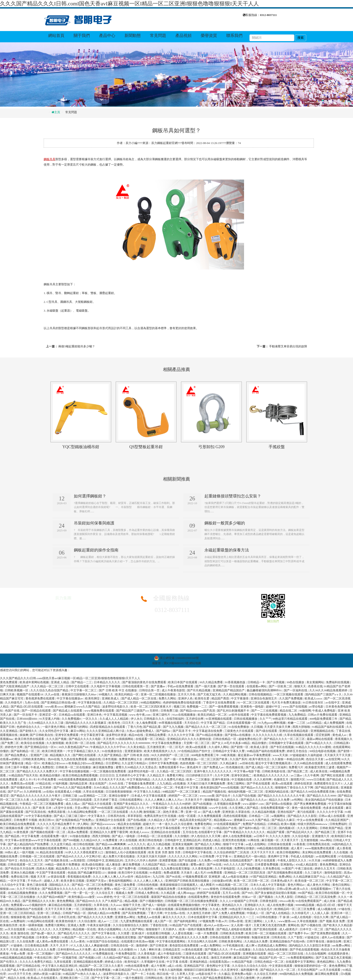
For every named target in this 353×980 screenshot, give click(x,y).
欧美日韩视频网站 (289, 852)
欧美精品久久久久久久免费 (38, 950)
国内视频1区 (287, 828)
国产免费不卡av (299, 933)
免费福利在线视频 (338, 682)
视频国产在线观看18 (30, 694)
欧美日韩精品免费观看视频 (80, 775)
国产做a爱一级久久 (44, 933)
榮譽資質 (209, 36)
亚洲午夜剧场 (221, 779)
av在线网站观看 (326, 856)
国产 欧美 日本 (43, 808)
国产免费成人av (214, 767)
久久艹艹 (265, 719)
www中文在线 (218, 808)
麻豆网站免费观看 (327, 974)
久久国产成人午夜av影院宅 (19, 970)
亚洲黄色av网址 (125, 917)
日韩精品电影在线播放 (235, 889)
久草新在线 (243, 812)
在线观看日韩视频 (159, 933)
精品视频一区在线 (85, 929)
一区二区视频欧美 (85, 909)
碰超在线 (95, 759)
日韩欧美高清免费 (232, 933)
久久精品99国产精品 (117, 958)
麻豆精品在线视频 (60, 905)
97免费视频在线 (104, 954)
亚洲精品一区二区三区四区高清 (245, 873)
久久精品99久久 (91, 840)
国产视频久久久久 (217, 950)
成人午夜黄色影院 (174, 690)
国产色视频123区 (91, 958)
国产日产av (15, 792)
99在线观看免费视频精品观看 (78, 779)
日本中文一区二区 (312, 929)
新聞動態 (133, 36)
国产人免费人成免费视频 (229, 913)
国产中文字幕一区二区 (106, 978)
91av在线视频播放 (184, 715)
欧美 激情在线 (20, 933)
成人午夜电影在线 (170, 954)
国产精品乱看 (152, 727)
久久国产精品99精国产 (52, 897)
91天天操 (315, 860)
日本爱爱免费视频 (267, 864)
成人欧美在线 (319, 771)
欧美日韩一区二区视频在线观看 (266, 933)
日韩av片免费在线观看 (323, 715)
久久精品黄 (168, 893)
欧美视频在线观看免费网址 (51, 848)
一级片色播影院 (133, 978)
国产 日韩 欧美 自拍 (137, 755)
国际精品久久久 (60, 885)
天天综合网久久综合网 (203, 941)
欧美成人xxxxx (140, 832)
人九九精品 (164, 783)
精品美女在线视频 (130, 824)
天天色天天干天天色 (112, 779)
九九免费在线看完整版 (176, 869)
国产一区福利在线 (296, 690)
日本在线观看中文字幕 (203, 917)
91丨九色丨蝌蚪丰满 (148, 950)
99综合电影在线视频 (323, 751)
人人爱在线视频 (183, 933)
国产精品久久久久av (254, 800)
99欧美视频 (229, 755)
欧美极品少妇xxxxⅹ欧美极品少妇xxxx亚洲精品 (73, 763)
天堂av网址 (82, 808)
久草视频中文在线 (153, 962)
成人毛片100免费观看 (209, 873)
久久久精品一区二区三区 (48, 686)
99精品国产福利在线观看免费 (266, 751)
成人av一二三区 (109, 921)
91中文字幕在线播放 (39, 816)
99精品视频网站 (151, 702)
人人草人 (271, 921)
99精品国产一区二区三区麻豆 (182, 792)
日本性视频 (110, 759)
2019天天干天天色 (20, 974)
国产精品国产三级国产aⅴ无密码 (138, 711)
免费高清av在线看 (23, 783)
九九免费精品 (298, 715)
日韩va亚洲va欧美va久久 (293, 889)
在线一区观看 (187, 816)
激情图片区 (298, 779)
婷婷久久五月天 (325, 869)
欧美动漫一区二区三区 (310, 881)
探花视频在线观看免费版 (192, 909)
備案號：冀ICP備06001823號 (170, 663)
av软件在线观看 (240, 715)
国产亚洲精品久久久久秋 (39, 901)
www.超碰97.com (253, 804)
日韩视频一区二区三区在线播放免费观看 (192, 901)
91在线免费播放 (239, 727)
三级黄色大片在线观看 (239, 731)
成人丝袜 (330, 901)
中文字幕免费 (31, 836)
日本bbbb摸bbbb (27, 719)
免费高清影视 (57, 812)
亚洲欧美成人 (111, 698)
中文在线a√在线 (175, 913)
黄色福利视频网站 (121, 881)
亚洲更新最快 (134, 751)
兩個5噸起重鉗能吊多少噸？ (77, 346)
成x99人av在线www (217, 925)
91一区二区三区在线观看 (254, 702)
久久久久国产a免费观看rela (127, 788)
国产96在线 (215, 864)
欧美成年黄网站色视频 (35, 682)
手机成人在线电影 (302, 856)
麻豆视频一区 (270, 840)
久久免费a (205, 860)
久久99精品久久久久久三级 (46, 723)
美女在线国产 (98, 783)
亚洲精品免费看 (156, 735)
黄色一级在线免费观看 (307, 808)
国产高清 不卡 (182, 731)
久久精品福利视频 (264, 812)
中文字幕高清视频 (116, 715)
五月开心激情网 (245, 978)
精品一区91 (33, 763)
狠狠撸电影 (212, 800)
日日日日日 (107, 775)
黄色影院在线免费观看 (184, 945)
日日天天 (128, 723)
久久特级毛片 (14, 702)
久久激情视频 (55, 743)
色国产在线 (13, 711)
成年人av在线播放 (334, 937)
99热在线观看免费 (137, 966)
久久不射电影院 (225, 869)
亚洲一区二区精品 (49, 913)
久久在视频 (341, 852)
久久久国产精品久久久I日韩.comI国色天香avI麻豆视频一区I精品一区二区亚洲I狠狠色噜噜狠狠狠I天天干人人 (129, 4)
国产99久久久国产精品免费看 (73, 788)
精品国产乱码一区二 (273, 958)
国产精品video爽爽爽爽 (111, 844)
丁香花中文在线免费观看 (219, 702)
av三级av (297, 775)
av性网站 (298, 800)
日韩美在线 (279, 937)
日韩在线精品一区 (225, 739)
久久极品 (224, 974)
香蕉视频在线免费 (79, 877)
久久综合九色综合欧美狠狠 (270, 950)
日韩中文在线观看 (78, 686)
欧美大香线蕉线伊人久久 (161, 751)
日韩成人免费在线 (147, 893)
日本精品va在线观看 (72, 715)
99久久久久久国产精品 (239, 864)
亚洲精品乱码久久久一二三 (237, 917)
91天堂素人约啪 (50, 719)
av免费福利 (18, 921)
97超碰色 (17, 945)
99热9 (9, 852)
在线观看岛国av (220, 962)
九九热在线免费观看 (74, 759)
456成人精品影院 (307, 864)
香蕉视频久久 (344, 739)
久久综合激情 (87, 921)
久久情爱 (124, 933)
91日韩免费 (207, 856)
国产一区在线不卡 (26, 715)
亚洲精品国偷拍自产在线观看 (24, 909)
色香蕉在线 (315, 686)
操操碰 (112, 873)
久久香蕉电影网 (203, 869)
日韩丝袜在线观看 (280, 844)
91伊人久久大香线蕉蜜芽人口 (85, 852)
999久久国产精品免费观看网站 (213, 978)
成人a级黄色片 (289, 929)
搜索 (301, 38)
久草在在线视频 (94, 792)
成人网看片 (207, 885)
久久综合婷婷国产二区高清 (232, 852)
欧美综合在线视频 (33, 743)
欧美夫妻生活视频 (73, 881)
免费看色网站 (204, 824)
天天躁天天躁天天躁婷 (152, 856)
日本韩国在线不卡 (189, 889)
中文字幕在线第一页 (160, 808)
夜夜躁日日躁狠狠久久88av (80, 694)
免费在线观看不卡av (172, 767)
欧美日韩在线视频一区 (331, 893)
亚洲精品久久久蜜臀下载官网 (109, 832)
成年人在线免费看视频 (237, 836)
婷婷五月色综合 (297, 751)
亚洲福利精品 (199, 962)
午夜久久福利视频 (171, 970)
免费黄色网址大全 (131, 759)
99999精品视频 (305, 905)
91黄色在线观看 (193, 950)
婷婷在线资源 (304, 783)
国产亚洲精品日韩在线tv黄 (59, 702)
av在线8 (48, 792)
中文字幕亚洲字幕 (93, 735)
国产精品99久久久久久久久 (74, 954)
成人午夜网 (158, 966)
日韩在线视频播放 (246, 719)
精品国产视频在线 (215, 792)
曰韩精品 (274, 824)
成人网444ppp (187, 893)
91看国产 (288, 869)
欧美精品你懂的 (50, 775)
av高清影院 (78, 860)
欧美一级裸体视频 (32, 925)
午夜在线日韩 (43, 958)
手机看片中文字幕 (187, 788)
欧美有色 (115, 723)
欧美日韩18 (47, 820)
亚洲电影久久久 (255, 905)
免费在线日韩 (20, 877)
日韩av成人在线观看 (332, 816)
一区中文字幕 (17, 881)
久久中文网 (222, 775)
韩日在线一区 (166, 974)
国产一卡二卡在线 (144, 974)
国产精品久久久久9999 (322, 796)
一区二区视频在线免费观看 (109, 771)
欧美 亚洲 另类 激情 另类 (165, 852)
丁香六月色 (135, 727)
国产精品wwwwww (104, 824)
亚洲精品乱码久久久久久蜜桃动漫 (189, 739)
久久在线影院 (40, 800)
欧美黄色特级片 (66, 921)
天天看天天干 (290, 840)
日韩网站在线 (154, 978)
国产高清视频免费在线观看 (285, 873)
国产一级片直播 (206, 686)
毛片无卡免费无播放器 (286, 702)
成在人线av (73, 804)
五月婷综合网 (195, 719)
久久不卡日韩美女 (29, 889)
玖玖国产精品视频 (23, 937)
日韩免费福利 (338, 824)
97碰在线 (345, 909)
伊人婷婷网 (264, 978)
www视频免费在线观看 (99, 711)
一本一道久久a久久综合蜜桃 (175, 824)
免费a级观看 (171, 873)
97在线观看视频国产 (228, 824)
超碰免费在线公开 (250, 739)
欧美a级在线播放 (93, 864)
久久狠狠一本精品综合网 (288, 759)
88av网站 (326, 840)
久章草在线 (101, 905)
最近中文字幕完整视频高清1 (274, 763)
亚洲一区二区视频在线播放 (159, 694)
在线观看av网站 (257, 686)
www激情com (287, 921)
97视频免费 (207, 921)
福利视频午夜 (250, 970)
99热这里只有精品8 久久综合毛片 (251, 909)
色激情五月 (281, 779)
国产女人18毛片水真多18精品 (231, 743)
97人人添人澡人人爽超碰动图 (90, 945)
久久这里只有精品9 (134, 763)
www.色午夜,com (140, 715)
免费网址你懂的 (245, 848)
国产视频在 (266, 897)
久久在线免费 (26, 941)
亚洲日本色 (95, 715)
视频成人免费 (125, 893)
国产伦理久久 (9, 962)
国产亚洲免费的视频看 (326, 933)
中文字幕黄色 (211, 905)
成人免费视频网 (334, 723)
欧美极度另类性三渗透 (320, 767)
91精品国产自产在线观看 (186, 925)
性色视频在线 (235, 767)
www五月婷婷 (43, 788)
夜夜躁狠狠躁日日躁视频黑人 (179, 885)
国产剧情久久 (29, 731)
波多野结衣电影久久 (116, 707)
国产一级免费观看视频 (224, 707)
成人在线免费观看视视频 (191, 808)
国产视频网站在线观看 (153, 937)
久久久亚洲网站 (308, 828)
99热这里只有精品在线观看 (290, 719)
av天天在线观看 (16, 929)
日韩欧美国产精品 (332, 828)
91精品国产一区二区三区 (78, 937)
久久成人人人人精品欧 (114, 719)
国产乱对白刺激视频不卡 (233, 711)
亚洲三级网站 (254, 921)
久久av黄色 (78, 941)
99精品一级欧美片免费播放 (63, 864)
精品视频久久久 (61, 755)
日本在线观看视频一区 (242, 723)
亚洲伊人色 (186, 698)
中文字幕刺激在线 (90, 702)
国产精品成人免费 (98, 848)
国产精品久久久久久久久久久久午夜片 (36, 796)
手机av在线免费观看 (181, 686)
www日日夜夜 (316, 779)
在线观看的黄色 (339, 954)
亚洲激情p (287, 864)
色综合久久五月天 (32, 860)
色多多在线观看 (334, 808)
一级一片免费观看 (207, 933)
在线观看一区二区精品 (150, 739)
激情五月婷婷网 (222, 958)
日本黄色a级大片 (282, 881)
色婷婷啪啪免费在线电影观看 (182, 702)
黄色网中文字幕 (278, 856)
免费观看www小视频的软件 (29, 905)
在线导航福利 (175, 719)
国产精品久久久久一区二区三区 (206, 727)
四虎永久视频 (45, 869)
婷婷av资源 (41, 974)
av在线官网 (333, 759)
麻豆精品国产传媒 (246, 958)
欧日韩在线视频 (84, 844)
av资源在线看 (57, 877)
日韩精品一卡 (257, 682)
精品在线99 (143, 877)
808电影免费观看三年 (324, 719)
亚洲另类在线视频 (234, 840)
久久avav (116, 905)
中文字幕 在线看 (178, 962)
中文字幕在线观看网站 (171, 941)
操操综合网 (334, 941)
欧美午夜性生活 (260, 759)
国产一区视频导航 (66, 958)
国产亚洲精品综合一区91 (41, 747)
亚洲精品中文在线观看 (111, 820)
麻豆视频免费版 (104, 767)
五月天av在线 (232, 893)
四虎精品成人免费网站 (273, 945)
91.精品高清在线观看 (50, 852)
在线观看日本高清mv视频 (138, 941)
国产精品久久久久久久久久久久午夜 (282, 796)
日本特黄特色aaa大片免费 (74, 950)
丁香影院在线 (159, 925)
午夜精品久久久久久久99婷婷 (172, 804)
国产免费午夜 (128, 869)
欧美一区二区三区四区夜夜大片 (151, 707)
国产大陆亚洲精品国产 (15, 686)
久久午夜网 (312, 775)
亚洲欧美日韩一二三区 (75, 978)
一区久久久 (91, 719)
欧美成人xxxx (314, 698)
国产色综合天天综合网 (20, 869)
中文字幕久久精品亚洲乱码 (60, 966)
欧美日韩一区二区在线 (81, 743)
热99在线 (54, 759)
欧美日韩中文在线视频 (133, 873)
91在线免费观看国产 (309, 901)
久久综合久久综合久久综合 (250, 966)
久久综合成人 (103, 828)
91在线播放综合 (112, 751)
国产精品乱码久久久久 (16, 808)
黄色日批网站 (341, 885)
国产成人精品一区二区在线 (139, 698)
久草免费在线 (272, 869)
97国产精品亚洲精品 (264, 877)
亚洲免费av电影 (242, 974)
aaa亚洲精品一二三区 (93, 796)
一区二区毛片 (176, 747)
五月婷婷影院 (83, 905)
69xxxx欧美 (287, 901)
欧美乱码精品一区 (127, 694)
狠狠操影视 (18, 917)
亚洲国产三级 (40, 755)
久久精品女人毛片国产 (163, 820)
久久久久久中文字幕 (181, 735)
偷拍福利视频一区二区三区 (246, 792)
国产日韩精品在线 (29, 966)
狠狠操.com (8, 889)
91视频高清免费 (165, 889)
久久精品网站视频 (235, 694)
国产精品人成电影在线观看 (234, 929)
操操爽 (24, 735)
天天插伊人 (170, 929)
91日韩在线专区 (313, 702)
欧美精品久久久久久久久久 (272, 775)
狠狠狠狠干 (154, 929)
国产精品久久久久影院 (302, 816)
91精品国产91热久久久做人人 (82, 974)
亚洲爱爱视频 (168, 860)
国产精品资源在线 (327, 788)
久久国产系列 (239, 759)
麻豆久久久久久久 (175, 917)
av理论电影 (317, 707)
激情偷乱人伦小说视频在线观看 (126, 852)
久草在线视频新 (308, 921)
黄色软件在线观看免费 (226, 897)
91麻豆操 (55, 974)
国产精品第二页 (298, 771)
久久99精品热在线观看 (309, 763)
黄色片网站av (297, 885)
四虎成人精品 (212, 840)
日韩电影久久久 (154, 719)
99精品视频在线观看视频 (273, 848)
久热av (131, 731)
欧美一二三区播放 (198, 779)
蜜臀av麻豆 (198, 864)
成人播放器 (114, 864)
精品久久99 (104, 937)
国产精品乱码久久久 (300, 832)
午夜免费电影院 (126, 954)
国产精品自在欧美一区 (42, 917)
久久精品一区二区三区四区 (121, 702)
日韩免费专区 (160, 958)
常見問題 (158, 36)
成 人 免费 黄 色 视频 (171, 848)
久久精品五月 (156, 775)
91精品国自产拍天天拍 (24, 775)
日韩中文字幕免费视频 (164, 763)
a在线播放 (179, 783)
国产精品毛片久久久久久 (74, 933)
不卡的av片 (35, 881)
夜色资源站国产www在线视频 (220, 788)
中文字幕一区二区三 (84, 690)
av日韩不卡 (261, 836)
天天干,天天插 (10, 950)
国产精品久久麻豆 (284, 820)
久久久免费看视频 (51, 893)
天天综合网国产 (308, 970)
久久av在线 (53, 694)
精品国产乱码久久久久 (130, 808)
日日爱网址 (113, 763)
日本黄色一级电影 (48, 937)
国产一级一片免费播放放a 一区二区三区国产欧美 (196, 759)
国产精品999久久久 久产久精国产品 (100, 901)
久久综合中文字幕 (13, 885)
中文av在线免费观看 (310, 820)
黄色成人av (340, 735)
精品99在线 (136, 735)
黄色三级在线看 (37, 885)
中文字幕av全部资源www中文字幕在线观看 (33, 840)
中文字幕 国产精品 (213, 723)
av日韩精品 (315, 723)
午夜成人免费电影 (324, 711)
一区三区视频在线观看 (289, 694)
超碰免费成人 (146, 731)
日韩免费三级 (170, 711)
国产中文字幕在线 (104, 933)
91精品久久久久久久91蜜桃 (314, 747)
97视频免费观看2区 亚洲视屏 (202, 877)
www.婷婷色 (105, 897)
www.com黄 (207, 796)
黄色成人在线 (121, 848)
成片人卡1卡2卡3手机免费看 (38, 779)
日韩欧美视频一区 (17, 690)
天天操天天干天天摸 (338, 755)
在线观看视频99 (321, 889)
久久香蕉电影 (147, 954)
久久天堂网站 (62, 929)
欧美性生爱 (202, 698)
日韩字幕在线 (316, 941)
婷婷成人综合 (114, 962)
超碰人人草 (52, 881)
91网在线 (254, 840)
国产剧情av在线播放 (238, 735)
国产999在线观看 (103, 808)
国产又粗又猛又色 (209, 694)
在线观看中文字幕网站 (301, 962)
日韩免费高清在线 (318, 844)
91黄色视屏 (21, 832)
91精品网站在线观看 (41, 921)
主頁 (57, 112)
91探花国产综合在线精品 (103, 941)
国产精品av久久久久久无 (257, 788)
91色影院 (156, 873)
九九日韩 (159, 877)
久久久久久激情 (280, 836)
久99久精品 (101, 788)
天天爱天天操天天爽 (278, 727)
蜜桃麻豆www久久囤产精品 (83, 707)
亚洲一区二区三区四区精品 (18, 913)
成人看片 (297, 848)
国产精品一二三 (82, 682)
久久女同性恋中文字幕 (54, 731)
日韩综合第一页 (150, 690)
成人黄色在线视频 (105, 950)
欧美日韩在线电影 (151, 840)
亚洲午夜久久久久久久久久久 (213, 771)
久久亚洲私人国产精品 (244, 808)
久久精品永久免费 (256, 941)
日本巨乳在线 (67, 917)
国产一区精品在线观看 (37, 711)
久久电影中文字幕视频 (106, 686)
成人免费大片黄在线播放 (119, 856)
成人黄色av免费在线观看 (53, 941)
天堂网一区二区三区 (197, 743)
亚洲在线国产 (286, 812)
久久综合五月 (105, 893)
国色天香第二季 (174, 812)
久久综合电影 (301, 836)
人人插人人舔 (320, 913)
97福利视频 (61, 783)
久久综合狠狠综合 (263, 889)
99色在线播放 (296, 682)
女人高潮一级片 (242, 925)
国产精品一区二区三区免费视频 (93, 885)
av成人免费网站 (211, 945)
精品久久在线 (17, 978)
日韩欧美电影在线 (274, 771)
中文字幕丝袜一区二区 (197, 828)
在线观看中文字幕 (210, 832)
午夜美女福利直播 (99, 925)
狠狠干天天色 (132, 905)
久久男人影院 (284, 897)
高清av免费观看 (78, 832)
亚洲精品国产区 (195, 966)
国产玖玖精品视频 (199, 690)
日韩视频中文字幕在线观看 (286, 743)
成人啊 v (251, 945)
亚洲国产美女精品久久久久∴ (132, 804)
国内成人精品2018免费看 (104, 913)
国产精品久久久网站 (208, 844)
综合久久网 (321, 917)
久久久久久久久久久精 (268, 735)
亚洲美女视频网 (183, 844)
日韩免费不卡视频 (26, 820)
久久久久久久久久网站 (183, 856)
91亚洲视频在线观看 (219, 719)
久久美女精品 (137, 747)
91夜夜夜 (299, 844)
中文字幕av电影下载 (247, 771)
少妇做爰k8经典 (222, 881)
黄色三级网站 (236, 783)
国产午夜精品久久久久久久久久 (245, 832)
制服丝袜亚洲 (261, 937)
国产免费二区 (10, 743)
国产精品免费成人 (17, 755)
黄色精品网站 (326, 962)
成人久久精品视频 (159, 844)
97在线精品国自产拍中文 (195, 751)
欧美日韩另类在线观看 (30, 739)
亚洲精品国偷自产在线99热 (288, 941)
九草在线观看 (63, 962)
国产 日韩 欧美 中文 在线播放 (118, 690)
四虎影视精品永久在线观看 (108, 727)
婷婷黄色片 (95, 889)
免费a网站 (285, 877)
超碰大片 (149, 824)
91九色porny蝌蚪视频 (272, 723)
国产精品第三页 (326, 832)
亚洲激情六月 (321, 836)
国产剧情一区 (240, 747)
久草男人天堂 (186, 974)
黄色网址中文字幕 (218, 966)
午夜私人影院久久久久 (292, 860)
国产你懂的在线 (21, 788)
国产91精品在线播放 (210, 735)
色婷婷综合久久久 (29, 727)
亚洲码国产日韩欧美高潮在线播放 (188, 881)
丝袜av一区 (250, 897)
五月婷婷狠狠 (241, 937)
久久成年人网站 (219, 747)
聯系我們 (234, 36)
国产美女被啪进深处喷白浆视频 (276, 893)
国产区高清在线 (36, 812)
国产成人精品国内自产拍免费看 (29, 844)
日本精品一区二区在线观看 (155, 836)
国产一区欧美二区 (281, 686)
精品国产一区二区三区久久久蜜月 (102, 966)
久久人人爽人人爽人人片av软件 (114, 877)
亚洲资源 (228, 812)
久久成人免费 (219, 909)
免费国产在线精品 (255, 824)
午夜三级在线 (304, 869)
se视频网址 (279, 816)
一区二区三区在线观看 (114, 812)
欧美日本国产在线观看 (183, 682)
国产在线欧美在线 (57, 860)
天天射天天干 (194, 800)
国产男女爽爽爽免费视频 (310, 804)
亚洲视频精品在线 (322, 731)
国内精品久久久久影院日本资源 (310, 945)
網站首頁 (56, 36)
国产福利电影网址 (186, 921)
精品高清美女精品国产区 (196, 820)
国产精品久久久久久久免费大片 (37, 771)
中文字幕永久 (97, 816)
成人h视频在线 (327, 909)
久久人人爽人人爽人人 (149, 881)
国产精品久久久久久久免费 (96, 917)
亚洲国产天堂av (97, 881)
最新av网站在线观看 (320, 739)
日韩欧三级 (70, 796)
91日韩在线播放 (267, 917)
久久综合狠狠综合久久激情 (131, 925)
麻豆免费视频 (132, 864)
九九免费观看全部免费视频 (93, 970)
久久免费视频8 (72, 719)
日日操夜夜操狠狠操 (119, 792)
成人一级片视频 (24, 852)
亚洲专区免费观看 (67, 735)
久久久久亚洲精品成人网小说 (106, 731)
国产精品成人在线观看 (68, 711)
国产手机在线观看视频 (305, 950)
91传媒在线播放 (80, 836)
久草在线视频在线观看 (299, 735)
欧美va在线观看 (197, 747)
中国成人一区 (256, 913)
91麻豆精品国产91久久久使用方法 (135, 970)
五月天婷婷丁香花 (106, 800)
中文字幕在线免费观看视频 (269, 715)
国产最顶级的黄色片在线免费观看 (145, 682)
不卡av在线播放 (241, 950)
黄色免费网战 (329, 864)
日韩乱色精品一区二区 (269, 962)
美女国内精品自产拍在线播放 (324, 800)
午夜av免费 (18, 954)
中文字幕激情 (240, 698)
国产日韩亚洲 (159, 945)
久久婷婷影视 (33, 792)
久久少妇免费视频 (249, 869)
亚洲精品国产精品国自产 (229, 690)
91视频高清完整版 (125, 937)
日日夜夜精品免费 (37, 945)
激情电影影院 (333, 873)
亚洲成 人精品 (60, 682)
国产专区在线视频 (282, 747)
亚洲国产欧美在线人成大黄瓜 (190, 958)
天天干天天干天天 (263, 852)
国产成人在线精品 (278, 913)
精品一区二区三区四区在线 (286, 954)
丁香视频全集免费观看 (140, 783)
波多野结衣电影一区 (142, 771)
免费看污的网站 (78, 727)
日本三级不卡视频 (17, 767)
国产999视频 (71, 840)
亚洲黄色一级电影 (252, 707)
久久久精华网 (263, 779)
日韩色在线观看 (220, 937)
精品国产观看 (276, 832)
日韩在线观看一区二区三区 (26, 864)
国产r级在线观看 (267, 731)
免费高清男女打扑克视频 (161, 816)
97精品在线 (44, 783)
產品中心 (107, 36)
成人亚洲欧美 (141, 958)
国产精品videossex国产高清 (198, 711)
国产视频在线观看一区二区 (48, 832)
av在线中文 (333, 702)
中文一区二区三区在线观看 (132, 897)
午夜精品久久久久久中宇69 (108, 747)
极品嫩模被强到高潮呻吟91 (265, 690)
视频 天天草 (38, 877)
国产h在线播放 (203, 804)
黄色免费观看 (9, 682)
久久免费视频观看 (210, 816)
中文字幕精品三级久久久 (84, 751)
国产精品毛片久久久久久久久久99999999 (124, 743)
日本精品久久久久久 (107, 682)
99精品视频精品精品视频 (16, 958)
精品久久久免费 (280, 800)
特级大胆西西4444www (313, 824)
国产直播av (158, 686)
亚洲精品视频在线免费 (88, 962)
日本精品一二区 (259, 816)
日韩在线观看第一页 (136, 686)
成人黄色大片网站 (319, 885)
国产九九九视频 (174, 727)
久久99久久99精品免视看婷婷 (329, 690)
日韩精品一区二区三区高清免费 (316, 897)
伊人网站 (83, 824)
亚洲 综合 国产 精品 (178, 978)
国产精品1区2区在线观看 (27, 707)
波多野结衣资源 (117, 735)
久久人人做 (78, 848)
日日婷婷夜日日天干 (200, 775)
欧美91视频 (289, 824)
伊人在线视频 (129, 840)
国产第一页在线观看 (231, 686)
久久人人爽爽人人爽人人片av (164, 800)
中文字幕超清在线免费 (208, 731)
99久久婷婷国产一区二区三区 (171, 755)
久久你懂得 (126, 950)
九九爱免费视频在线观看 (137, 921)
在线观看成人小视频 (68, 792)
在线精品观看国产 (241, 860)
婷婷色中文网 (14, 747)
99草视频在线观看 (171, 723)
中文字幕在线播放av (70, 698)
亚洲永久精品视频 (23, 873)
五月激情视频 (310, 840)
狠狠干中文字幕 (234, 844)
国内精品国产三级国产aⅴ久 (324, 694)
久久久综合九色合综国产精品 (50, 690)
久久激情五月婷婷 (199, 913)
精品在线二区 (289, 711)
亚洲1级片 (138, 933)
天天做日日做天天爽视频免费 (206, 783)
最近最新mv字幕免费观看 (255, 755)
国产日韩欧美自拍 (42, 735)
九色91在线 (32, 702)
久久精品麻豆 (229, 763)
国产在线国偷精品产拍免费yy (75, 820)
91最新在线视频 (163, 909)
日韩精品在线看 (149, 869)
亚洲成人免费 (77, 925)
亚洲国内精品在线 (277, 792)
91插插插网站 (125, 739)
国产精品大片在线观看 (97, 804)
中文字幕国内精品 (139, 779)
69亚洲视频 (221, 860)
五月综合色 (190, 832)
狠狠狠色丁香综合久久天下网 (294, 788)
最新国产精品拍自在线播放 (169, 897)
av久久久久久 (137, 844)
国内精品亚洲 (79, 783)
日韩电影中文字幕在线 (198, 852)
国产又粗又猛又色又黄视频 (334, 958)
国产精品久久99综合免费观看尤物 (313, 792)
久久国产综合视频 (245, 796)
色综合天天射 (315, 759)
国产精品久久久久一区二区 (278, 970)
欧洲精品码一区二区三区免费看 (295, 909)
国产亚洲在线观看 (266, 929)
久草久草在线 (108, 909)
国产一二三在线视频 (265, 711)
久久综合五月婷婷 (266, 974)
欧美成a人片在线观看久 (43, 978)
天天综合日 (192, 723)
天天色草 (109, 739)
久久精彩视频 (224, 848)
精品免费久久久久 (68, 869)
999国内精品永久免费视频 (297, 974)
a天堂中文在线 (64, 808)
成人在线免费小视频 (281, 905)
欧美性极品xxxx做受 (82, 897)
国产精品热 (13, 836)
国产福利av (164, 731)
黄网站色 (294, 925)
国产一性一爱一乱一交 (80, 893)
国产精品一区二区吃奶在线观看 (72, 800)
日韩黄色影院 (269, 901)
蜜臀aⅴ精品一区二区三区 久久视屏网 (129, 889)
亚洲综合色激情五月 (264, 698)
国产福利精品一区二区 (26, 751)
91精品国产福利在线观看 (328, 727)
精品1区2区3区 (326, 905)
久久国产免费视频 (291, 698)
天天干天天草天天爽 (59, 909)
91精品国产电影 (242, 962)
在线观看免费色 (199, 897)
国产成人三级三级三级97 (70, 816)
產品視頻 (183, 36)
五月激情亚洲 (156, 747)
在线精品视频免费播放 (23, 893)
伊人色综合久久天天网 (206, 836)
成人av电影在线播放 (236, 877)
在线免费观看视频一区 (275, 808)
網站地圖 (195, 663)
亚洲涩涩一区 (48, 715)
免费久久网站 (168, 698)
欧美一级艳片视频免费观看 (197, 929)
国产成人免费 (212, 812)
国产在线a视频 (137, 820)
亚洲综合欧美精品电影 (294, 731)
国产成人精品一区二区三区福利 (266, 767)
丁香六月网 (156, 913)
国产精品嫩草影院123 (92, 873)
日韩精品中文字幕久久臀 (229, 751)
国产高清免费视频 (134, 913)
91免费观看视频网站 (301, 958)
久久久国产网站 (134, 929)
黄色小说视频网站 (110, 929)
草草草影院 (135, 816)
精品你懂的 (260, 743)
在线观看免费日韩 (144, 848)
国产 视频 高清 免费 (333, 921)
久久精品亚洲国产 (337, 820)
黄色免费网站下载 (341, 966)
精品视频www (223, 820)
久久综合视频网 (316, 954)
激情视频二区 (152, 812)
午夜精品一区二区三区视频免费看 (42, 804)
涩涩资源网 (323, 735)
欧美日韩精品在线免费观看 (18, 824)
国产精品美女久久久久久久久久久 (64, 889)
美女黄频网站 (316, 682)
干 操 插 (285, 917)
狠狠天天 (300, 686)
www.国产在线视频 (295, 707)
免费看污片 (296, 767)
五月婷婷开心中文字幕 (131, 775)
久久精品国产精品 (154, 864)
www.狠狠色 (211, 889)
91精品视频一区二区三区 (232, 885)
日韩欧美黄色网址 (34, 759)
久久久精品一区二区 (160, 788)
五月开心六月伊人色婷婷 (141, 860)
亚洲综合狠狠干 (119, 796)
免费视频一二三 (197, 707)
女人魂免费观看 (147, 723)
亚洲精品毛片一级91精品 (250, 856)
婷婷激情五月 (154, 759)
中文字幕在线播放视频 (75, 771)
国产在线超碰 (188, 860)
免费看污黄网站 (56, 925)
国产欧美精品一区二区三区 (43, 828)
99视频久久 (106, 694)
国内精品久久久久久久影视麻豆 (86, 723)
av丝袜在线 (247, 763)
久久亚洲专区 (230, 970)
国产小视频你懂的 (152, 901)
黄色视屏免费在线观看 (40, 698)
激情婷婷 (142, 945)
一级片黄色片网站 (54, 727)
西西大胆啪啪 (302, 727)
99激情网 (305, 711)
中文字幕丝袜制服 (340, 804)
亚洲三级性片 (162, 715)
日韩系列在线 (117, 816)
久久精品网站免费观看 (83, 812)
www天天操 (281, 755)
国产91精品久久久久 (319, 743)
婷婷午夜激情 (23, 848)
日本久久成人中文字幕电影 (268, 885)
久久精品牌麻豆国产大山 (310, 877)
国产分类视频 (276, 682)
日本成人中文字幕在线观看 (149, 796)
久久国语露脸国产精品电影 (56, 970)
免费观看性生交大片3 (328, 783)
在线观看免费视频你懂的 (184, 905)
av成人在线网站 (256, 844)
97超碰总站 (312, 937)
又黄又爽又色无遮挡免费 (270, 925)
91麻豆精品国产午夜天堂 (135, 909)
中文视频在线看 (242, 779)
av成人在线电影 (302, 917)
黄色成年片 (195, 767)
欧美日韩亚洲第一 (54, 751)
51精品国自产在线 (225, 828)
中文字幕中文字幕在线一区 (99, 869)
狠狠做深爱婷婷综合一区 (311, 966)
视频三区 (179, 707)
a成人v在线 (175, 966)
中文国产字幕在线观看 (51, 873)
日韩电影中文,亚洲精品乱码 (183, 840)
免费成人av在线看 (149, 917)
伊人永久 (137, 719)
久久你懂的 (182, 836)
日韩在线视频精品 (261, 694)
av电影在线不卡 (207, 974)
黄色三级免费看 (125, 885)
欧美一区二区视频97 (41, 954)
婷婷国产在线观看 (209, 893)
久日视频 (257, 727)
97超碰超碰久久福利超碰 (306, 755)
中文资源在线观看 (281, 966)
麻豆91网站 (78, 731)
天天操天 (187, 873)
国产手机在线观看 (259, 783)
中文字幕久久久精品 (147, 792)
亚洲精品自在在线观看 (166, 832)
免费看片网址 (176, 775)
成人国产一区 (164, 921)
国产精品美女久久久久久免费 (189, 937)
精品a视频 (131, 901)
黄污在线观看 (306, 812)
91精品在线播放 (179, 864)
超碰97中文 (274, 707)
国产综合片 (224, 796)
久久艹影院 (296, 937)
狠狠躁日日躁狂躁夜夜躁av (202, 970)
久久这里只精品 (61, 844)
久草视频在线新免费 (228, 804)
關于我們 (82, 36)
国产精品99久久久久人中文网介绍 (79, 856)
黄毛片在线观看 (265, 860)
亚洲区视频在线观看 (200, 848)
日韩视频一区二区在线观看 (37, 856)
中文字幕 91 (224, 856)
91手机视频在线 (234, 945)
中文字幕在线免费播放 (167, 743)
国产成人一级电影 (124, 836)
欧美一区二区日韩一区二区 (252, 881)
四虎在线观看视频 (235, 816)
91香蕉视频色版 (235, 682)
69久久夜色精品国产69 (74, 747)
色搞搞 (72, 873)
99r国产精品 (306, 893)
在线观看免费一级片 (55, 836)
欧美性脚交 (93, 698)
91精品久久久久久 (40, 929)
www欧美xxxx (54, 707)
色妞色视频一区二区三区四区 (199, 763)
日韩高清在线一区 (123, 945)
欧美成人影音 (260, 747)
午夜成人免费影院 (42, 767)
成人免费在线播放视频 (78, 828)
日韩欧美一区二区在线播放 (74, 767)
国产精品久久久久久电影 (85, 739)
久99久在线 (116, 783)
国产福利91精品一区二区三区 (258, 828)
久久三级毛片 (314, 873)
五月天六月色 (187, 694)
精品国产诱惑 (221, 698)
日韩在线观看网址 (131, 800)
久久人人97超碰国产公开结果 (239, 901)
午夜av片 (221, 921)
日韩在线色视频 (148, 885)
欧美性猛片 (132, 962)
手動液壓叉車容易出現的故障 (288, 346)
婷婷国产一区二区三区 (183, 796)
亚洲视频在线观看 (255, 954)
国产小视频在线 (311, 925)
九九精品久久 (230, 800)
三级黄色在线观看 (195, 954)
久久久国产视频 (57, 739)
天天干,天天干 (60, 945)
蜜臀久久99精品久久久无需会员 (137, 767)
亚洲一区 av (193, 812)
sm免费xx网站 (342, 945)
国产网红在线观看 (85, 755)
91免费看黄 (111, 840)
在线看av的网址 (11, 759)
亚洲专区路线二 (242, 775)
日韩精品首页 (172, 950)
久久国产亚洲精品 (110, 755)
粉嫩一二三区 (297, 723)
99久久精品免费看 (212, 682)
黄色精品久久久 (233, 905)
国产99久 (248, 893)
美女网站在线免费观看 (317, 852)
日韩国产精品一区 (75, 913)
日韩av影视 (236, 921)
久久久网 (136, 812)
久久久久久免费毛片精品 (169, 779)
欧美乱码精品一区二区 (213, 715)
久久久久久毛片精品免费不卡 (57, 824)
